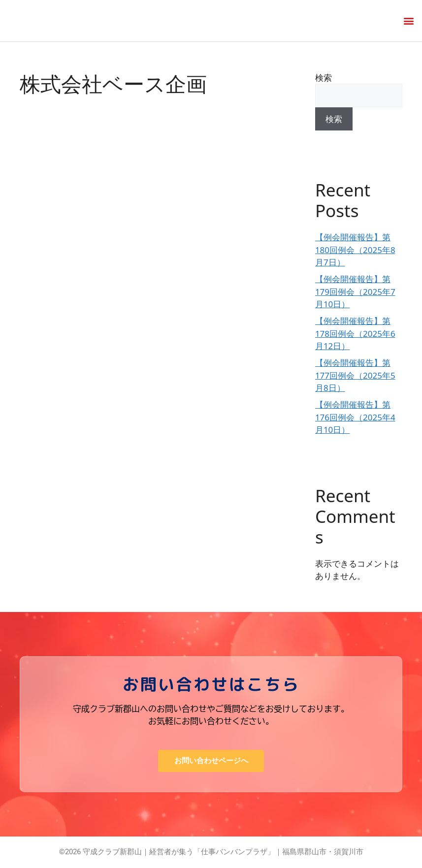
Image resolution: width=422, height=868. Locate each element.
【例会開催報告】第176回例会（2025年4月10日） (355, 417)
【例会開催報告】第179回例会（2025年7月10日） (355, 291)
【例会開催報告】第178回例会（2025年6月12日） (355, 333)
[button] (409, 20)
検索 (324, 78)
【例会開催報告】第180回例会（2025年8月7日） (355, 250)
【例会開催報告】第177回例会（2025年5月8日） (355, 375)
